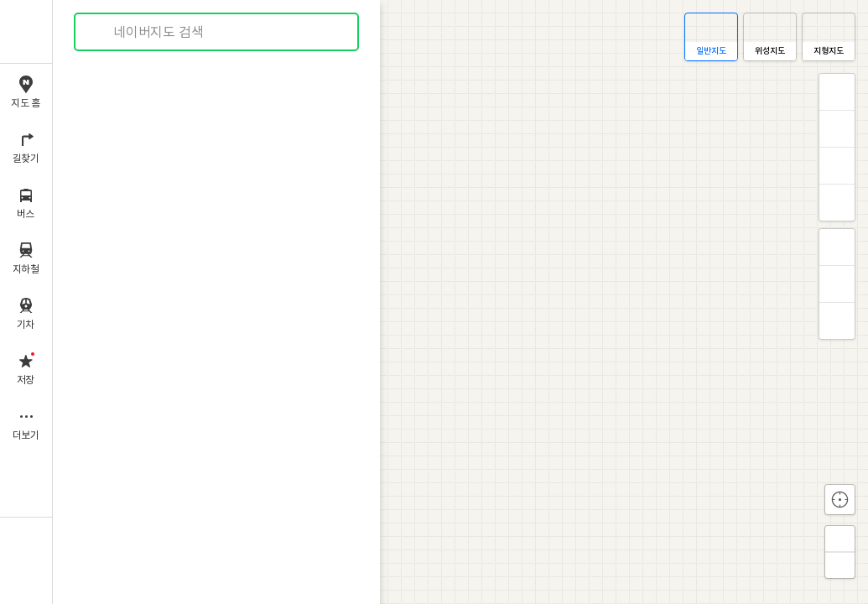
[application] (460, 302)
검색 (99, 32)
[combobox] (217, 32)
